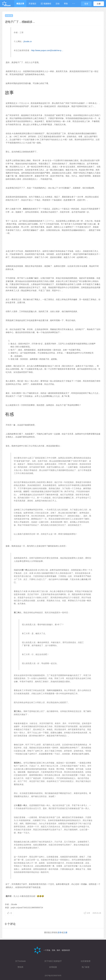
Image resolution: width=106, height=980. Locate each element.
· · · (73, 4)
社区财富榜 (86, 961)
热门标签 (86, 967)
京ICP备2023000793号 (53, 976)
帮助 (66, 4)
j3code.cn (28, 41)
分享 (87, 913)
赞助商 (20, 967)
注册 (99, 4)
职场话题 (9, 16)
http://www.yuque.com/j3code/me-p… (47, 50)
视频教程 (46, 4)
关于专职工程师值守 (53, 961)
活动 (58, 4)
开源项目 (32, 4)
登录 (86, 4)
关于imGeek (20, 961)
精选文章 (20, 4)
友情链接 (53, 967)
